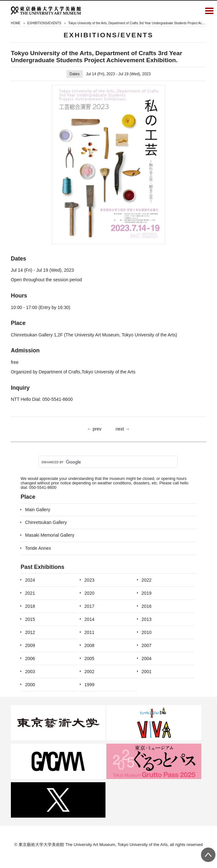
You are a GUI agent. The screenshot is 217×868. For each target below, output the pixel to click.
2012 (30, 632)
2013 (147, 619)
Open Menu (209, 11)
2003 (30, 672)
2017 (89, 606)
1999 (89, 685)
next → (123, 429)
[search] (107, 462)
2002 (89, 672)
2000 (30, 685)
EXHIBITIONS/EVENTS (44, 23)
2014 (89, 619)
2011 (89, 632)
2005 (89, 658)
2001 (147, 672)
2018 (30, 606)
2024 (30, 580)
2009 (30, 645)
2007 (147, 645)
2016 (147, 606)
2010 (147, 632)
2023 (89, 580)
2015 (30, 619)
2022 (147, 580)
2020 (89, 593)
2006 (30, 658)
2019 (147, 593)
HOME (16, 23)
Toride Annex (38, 548)
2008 (89, 645)
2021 (30, 593)
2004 (147, 658)
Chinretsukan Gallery (46, 522)
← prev (94, 429)
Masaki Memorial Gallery (50, 535)
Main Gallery (38, 510)
